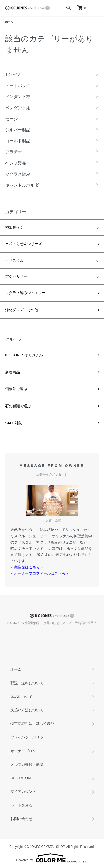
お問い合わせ (21, 819)
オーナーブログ (23, 751)
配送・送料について (27, 683)
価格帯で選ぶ (16, 389)
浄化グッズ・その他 (22, 310)
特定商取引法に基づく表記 (32, 724)
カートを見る (21, 805)
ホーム (9, 22)
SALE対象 (14, 423)
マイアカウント (23, 791)
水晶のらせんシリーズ (24, 244)
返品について (21, 697)
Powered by (52, 858)
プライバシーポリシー (29, 737)
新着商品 (13, 372)
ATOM (26, 778)
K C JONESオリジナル (24, 355)
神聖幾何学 (14, 227)
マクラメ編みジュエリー (25, 293)
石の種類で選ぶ (18, 406)
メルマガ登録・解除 (27, 764)
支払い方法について (27, 710)
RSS (14, 778)
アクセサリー (16, 276)
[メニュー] (96, 8)
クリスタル (14, 261)
